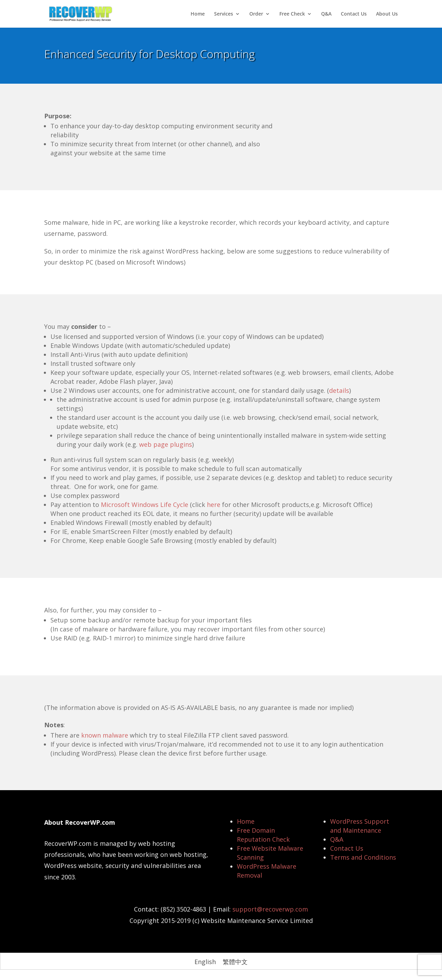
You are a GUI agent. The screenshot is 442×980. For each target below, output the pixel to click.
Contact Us (354, 14)
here (214, 505)
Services (224, 14)
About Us (387, 14)
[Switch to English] (205, 961)
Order (256, 14)
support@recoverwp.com (270, 909)
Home (198, 14)
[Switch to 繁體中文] (235, 961)
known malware (105, 735)
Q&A (326, 14)
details (339, 390)
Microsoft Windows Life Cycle (145, 505)
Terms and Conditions (363, 857)
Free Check (292, 14)
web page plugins (166, 444)
